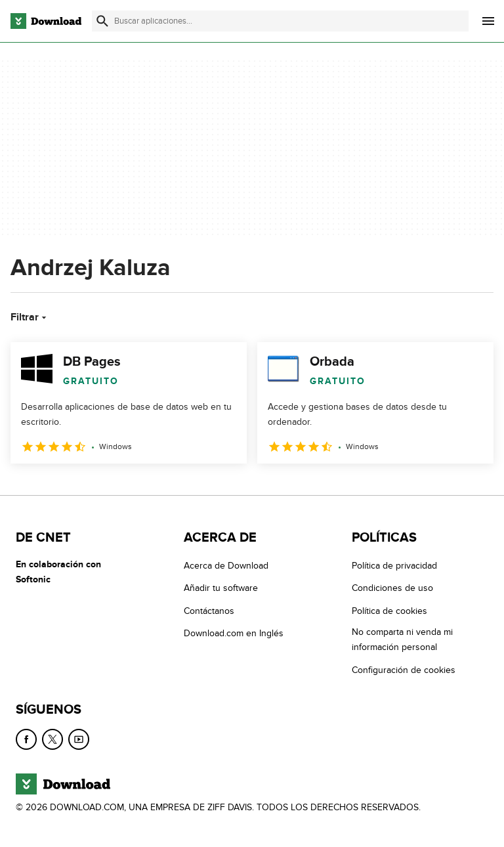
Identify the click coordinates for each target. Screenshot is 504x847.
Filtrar (30, 317)
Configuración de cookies (404, 670)
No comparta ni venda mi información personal (402, 640)
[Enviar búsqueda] (102, 21)
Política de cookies (389, 611)
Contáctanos (209, 611)
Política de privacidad (394, 566)
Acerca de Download (226, 566)
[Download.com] (46, 21)
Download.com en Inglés (234, 633)
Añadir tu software (221, 588)
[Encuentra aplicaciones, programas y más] (280, 21)
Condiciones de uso (392, 588)
